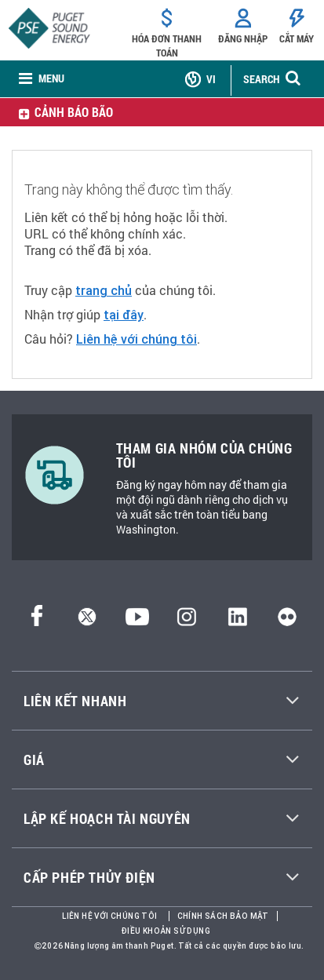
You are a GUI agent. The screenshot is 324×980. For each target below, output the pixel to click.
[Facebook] (37, 622)
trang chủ (104, 290)
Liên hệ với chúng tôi (137, 339)
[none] (42, 80)
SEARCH (261, 79)
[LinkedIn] (237, 622)
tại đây (124, 315)
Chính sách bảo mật (223, 916)
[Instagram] (187, 622)
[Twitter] (87, 622)
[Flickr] (287, 622)
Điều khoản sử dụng (166, 931)
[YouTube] (137, 622)
